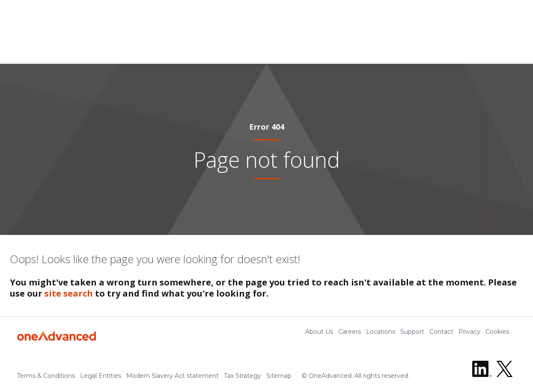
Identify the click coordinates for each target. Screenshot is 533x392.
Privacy (469, 336)
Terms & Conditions (46, 377)
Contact (441, 336)
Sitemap (279, 377)
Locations (381, 336)
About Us (319, 336)
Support (412, 336)
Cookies (497, 336)
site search (69, 298)
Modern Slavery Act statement (173, 377)
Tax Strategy (243, 377)
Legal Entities (101, 377)
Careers (350, 336)
